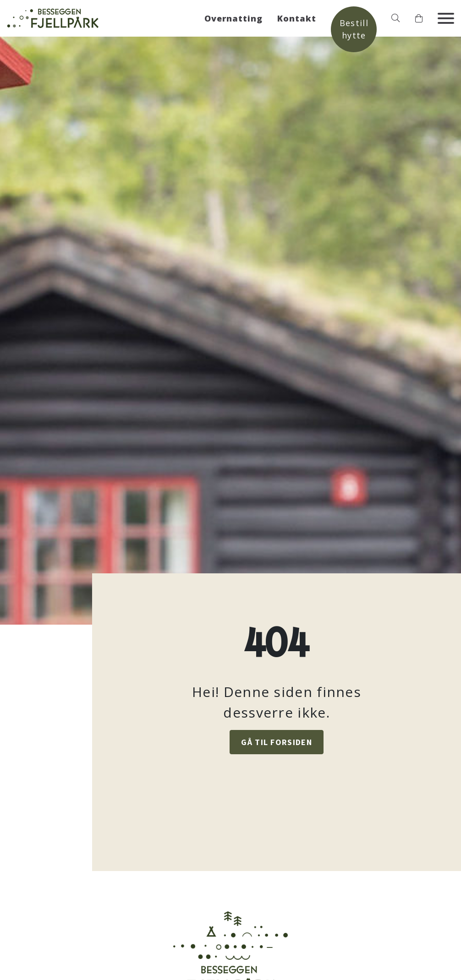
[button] (396, 18)
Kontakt (297, 18)
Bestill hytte (354, 29)
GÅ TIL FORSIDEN (277, 742)
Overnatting (233, 18)
